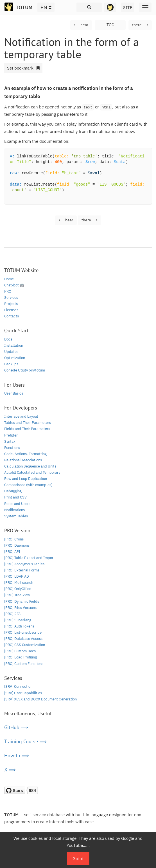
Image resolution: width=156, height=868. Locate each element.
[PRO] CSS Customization (25, 645)
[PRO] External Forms (22, 570)
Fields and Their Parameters (27, 429)
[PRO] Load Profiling (21, 657)
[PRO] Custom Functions (24, 664)
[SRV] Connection (18, 686)
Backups (11, 364)
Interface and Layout (21, 416)
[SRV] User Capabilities (23, 693)
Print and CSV (15, 497)
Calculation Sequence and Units (30, 466)
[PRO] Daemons (17, 545)
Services (11, 298)
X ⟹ (10, 770)
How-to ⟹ (17, 755)
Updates (11, 352)
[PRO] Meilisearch (19, 583)
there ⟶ (140, 25)
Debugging (13, 491)
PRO (8, 291)
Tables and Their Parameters (28, 423)
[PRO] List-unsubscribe (23, 632)
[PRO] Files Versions (20, 608)
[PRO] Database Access (23, 639)
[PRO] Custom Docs (20, 651)
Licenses (11, 310)
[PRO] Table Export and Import (30, 558)
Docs (8, 339)
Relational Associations (23, 460)
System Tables (16, 516)
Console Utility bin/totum (25, 370)
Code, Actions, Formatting (25, 454)
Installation (14, 345)
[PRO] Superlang (18, 620)
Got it (78, 858)
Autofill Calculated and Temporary (32, 472)
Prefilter (11, 435)
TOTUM (24, 7)
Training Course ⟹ (25, 741)
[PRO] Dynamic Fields (22, 601)
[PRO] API (12, 552)
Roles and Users (17, 504)
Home (9, 279)
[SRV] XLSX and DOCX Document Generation (40, 699)
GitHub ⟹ (16, 727)
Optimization (15, 358)
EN (46, 7)
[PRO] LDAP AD (17, 576)
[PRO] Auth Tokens (19, 626)
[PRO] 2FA (12, 614)
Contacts (12, 316)
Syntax (10, 441)
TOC (110, 25)
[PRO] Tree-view (17, 595)
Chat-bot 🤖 (14, 285)
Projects (11, 304)
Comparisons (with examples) (28, 485)
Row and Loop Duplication (26, 479)
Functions (12, 448)
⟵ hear (81, 25)
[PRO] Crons (14, 539)
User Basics (14, 393)
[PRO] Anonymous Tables (24, 564)
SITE (128, 7)
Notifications (14, 510)
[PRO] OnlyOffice (18, 589)
